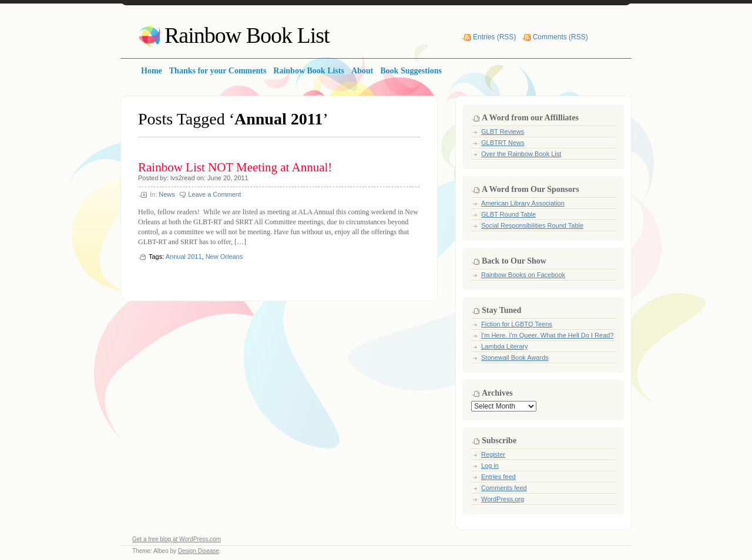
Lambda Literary (505, 346)
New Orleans (224, 257)
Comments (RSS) (560, 37)
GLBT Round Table (508, 214)
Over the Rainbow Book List (521, 154)
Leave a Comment (214, 194)
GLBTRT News (503, 143)
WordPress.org (503, 499)
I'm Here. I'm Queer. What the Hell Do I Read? (548, 335)
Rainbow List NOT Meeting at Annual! (235, 167)
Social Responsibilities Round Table (532, 225)
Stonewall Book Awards (515, 357)
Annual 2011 (184, 257)
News (167, 194)
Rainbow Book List (247, 35)
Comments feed (504, 488)
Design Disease (199, 551)
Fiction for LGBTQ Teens (517, 324)
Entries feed (498, 477)
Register (493, 454)
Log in (490, 465)
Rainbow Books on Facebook (523, 275)
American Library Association (523, 203)
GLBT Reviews (503, 131)
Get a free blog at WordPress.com (177, 539)
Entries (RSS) (494, 37)
